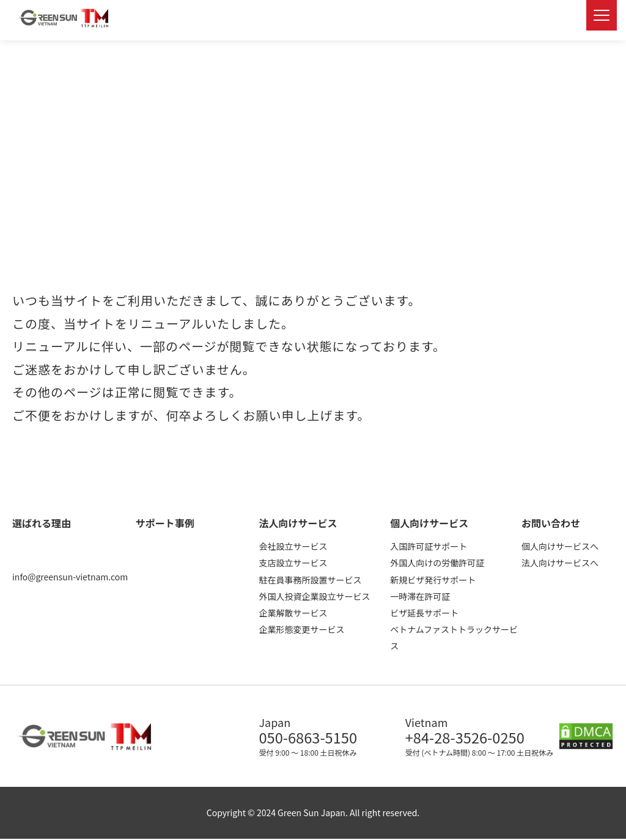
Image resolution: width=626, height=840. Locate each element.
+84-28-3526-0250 (469, 738)
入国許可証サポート (429, 546)
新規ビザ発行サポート (433, 580)
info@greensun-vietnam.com (70, 577)
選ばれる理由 (42, 523)
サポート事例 (165, 523)
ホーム (22, 60)
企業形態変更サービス (301, 629)
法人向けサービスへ (560, 563)
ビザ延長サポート (424, 613)
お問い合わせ (551, 523)
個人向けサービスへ (560, 546)
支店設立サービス (293, 563)
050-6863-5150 (311, 738)
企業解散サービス (293, 613)
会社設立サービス (293, 546)
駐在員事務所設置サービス (310, 580)
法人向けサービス (298, 523)
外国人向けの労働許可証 (437, 563)
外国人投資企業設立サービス (314, 596)
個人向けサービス (429, 523)
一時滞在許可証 (420, 596)
